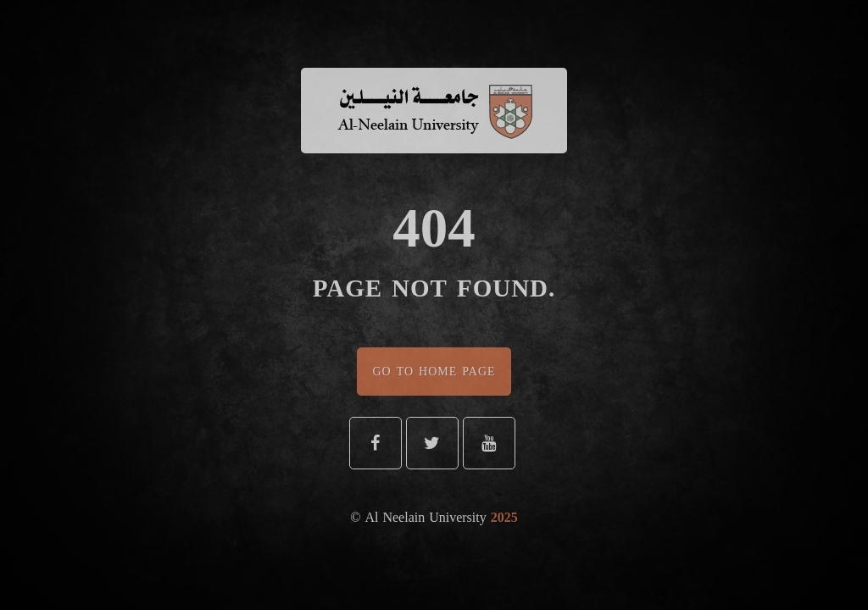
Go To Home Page (434, 372)
